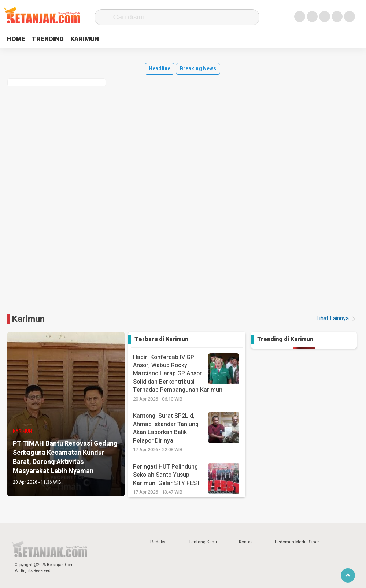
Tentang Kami (203, 542)
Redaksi (158, 542)
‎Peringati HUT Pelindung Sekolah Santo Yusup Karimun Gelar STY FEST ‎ (188, 479)
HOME (17, 39)
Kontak (246, 542)
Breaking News (198, 69)
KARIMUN (90, 39)
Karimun (28, 319)
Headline (160, 69)
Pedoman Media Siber (297, 542)
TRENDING (51, 39)
